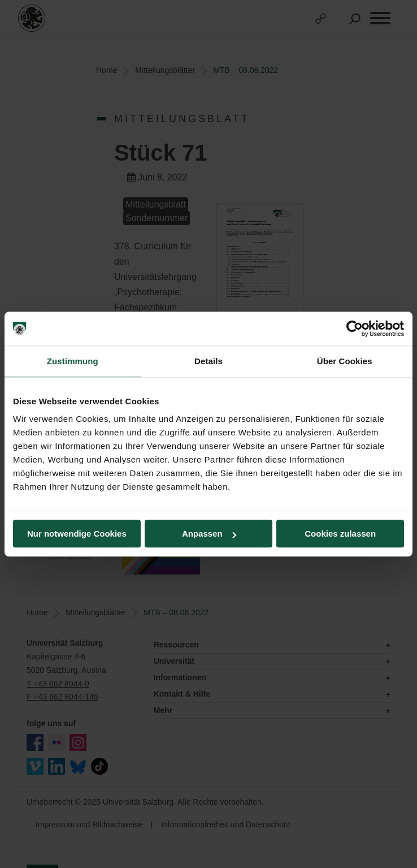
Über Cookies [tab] (345, 361)
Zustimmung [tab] (73, 361)
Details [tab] (208, 361)
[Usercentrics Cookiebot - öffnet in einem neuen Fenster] (355, 329)
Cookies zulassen (340, 534)
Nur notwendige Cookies (77, 534)
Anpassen (209, 534)
